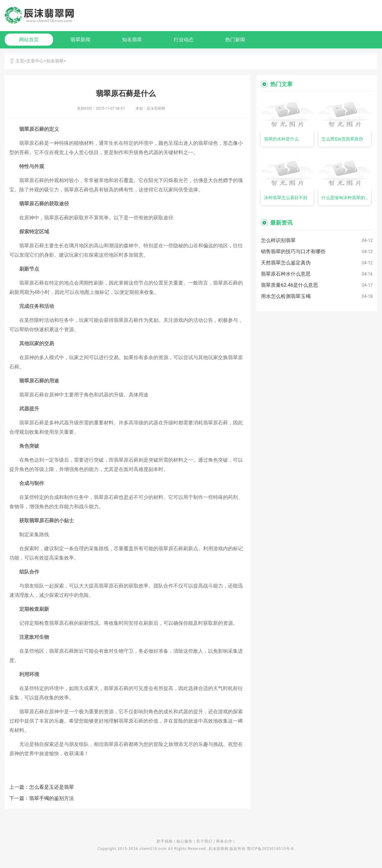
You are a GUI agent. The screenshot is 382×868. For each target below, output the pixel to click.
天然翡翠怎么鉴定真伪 (286, 263)
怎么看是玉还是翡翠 (52, 787)
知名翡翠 (132, 40)
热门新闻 (235, 40)
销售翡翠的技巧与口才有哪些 (293, 251)
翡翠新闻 (80, 40)
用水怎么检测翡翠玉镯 (286, 296)
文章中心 (35, 61)
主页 (20, 61)
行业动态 (184, 40)
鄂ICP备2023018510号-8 (270, 849)
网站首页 (29, 40)
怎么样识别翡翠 (278, 240)
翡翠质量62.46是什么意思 (289, 285)
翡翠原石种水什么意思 (286, 274)
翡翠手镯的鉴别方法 (52, 798)
